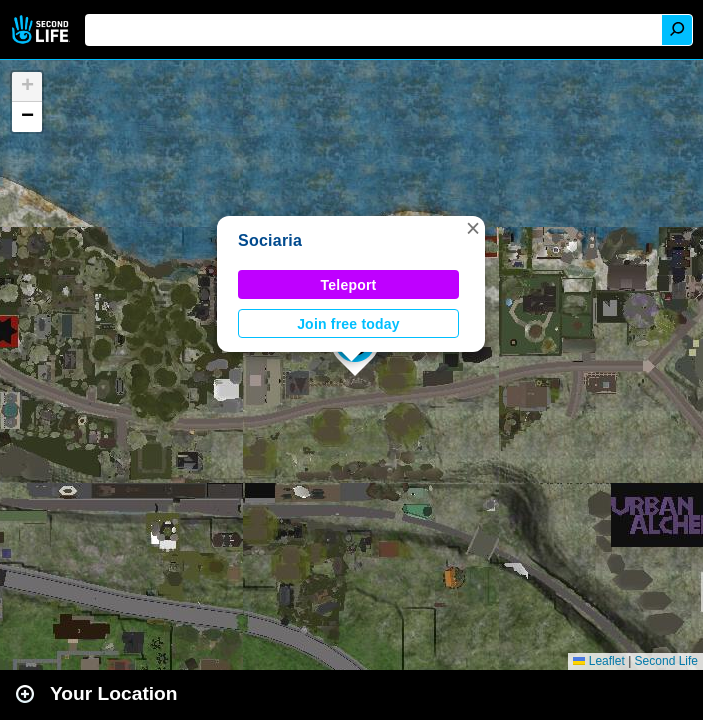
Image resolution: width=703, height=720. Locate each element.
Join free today (348, 324)
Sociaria (270, 240)
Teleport (349, 285)
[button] (473, 228)
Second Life (42, 29)
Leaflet (598, 661)
